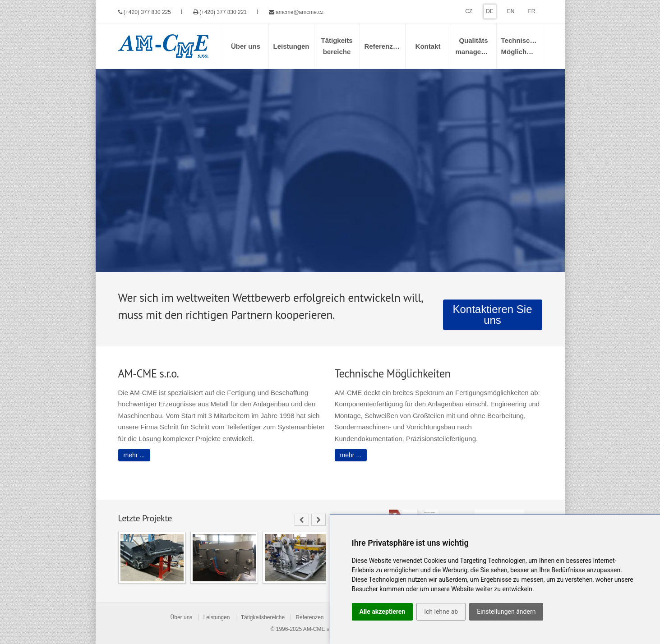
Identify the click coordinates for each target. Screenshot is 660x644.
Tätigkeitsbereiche (263, 617)
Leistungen (217, 617)
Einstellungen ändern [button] (506, 612)
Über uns (182, 617)
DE (490, 11)
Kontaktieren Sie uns (492, 315)
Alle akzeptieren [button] (383, 612)
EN (511, 11)
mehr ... (134, 455)
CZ (469, 11)
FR (532, 11)
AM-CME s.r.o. (321, 629)
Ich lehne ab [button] (441, 612)
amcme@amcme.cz (300, 12)
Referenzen (309, 617)
